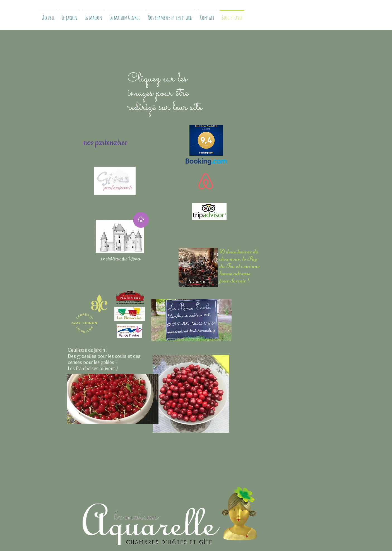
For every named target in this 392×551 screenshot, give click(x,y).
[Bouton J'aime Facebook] (203, 493)
